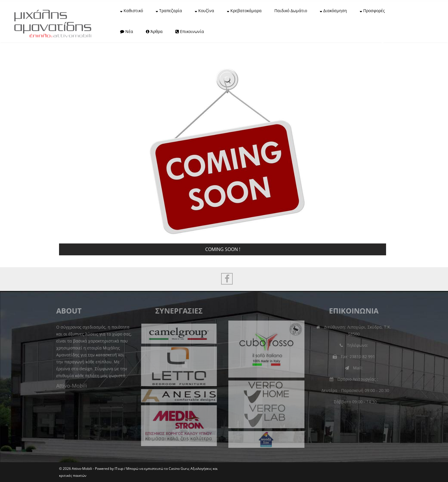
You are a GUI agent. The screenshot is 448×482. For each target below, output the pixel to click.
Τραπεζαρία (169, 11)
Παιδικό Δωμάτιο (291, 11)
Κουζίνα (204, 11)
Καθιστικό (132, 11)
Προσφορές (372, 11)
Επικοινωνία (190, 31)
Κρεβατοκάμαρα (244, 11)
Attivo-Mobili (70, 386)
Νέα (127, 31)
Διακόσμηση (333, 11)
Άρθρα (154, 31)
